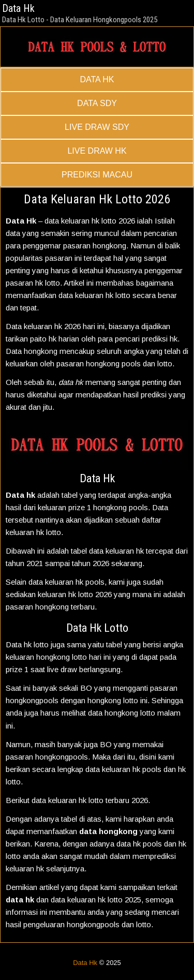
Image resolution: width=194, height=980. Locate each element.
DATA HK (97, 79)
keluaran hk (64, 582)
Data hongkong (32, 351)
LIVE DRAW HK (97, 151)
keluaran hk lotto (76, 800)
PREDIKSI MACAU (97, 175)
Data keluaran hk (34, 326)
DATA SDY (97, 103)
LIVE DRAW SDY (97, 127)
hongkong (109, 246)
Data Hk (18, 8)
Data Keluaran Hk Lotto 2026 (97, 199)
